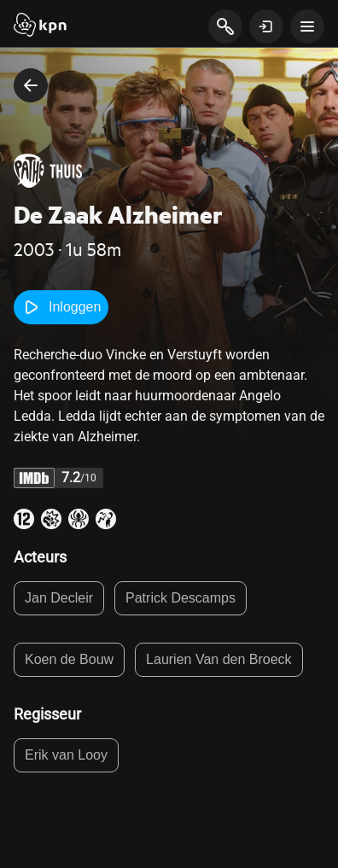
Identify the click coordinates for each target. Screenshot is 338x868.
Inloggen (61, 307)
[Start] (40, 26)
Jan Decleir (59, 598)
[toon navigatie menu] (307, 26)
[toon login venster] (266, 26)
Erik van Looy (66, 755)
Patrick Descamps (181, 598)
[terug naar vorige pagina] (31, 85)
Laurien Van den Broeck (219, 659)
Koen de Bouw (69, 659)
